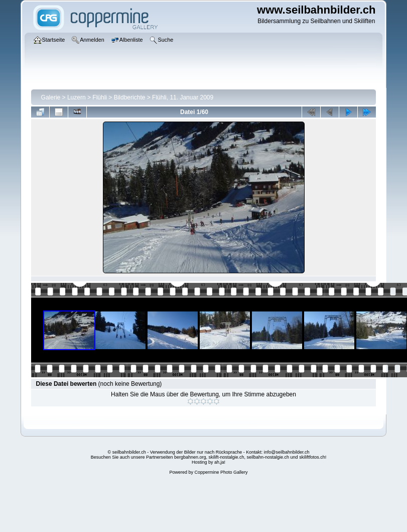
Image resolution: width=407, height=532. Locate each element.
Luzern (77, 97)
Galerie (51, 97)
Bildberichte (130, 97)
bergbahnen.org (190, 457)
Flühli (100, 97)
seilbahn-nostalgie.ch (268, 457)
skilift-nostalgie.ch (227, 457)
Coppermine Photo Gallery (221, 472)
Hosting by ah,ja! (209, 462)
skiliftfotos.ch (312, 457)
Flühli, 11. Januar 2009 (183, 97)
